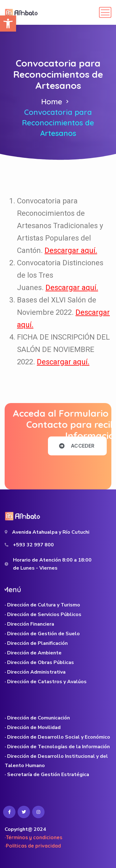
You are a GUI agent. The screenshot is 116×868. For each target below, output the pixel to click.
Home (52, 102)
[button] (8, 24)
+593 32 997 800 (33, 545)
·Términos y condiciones (33, 837)
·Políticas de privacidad (33, 846)
